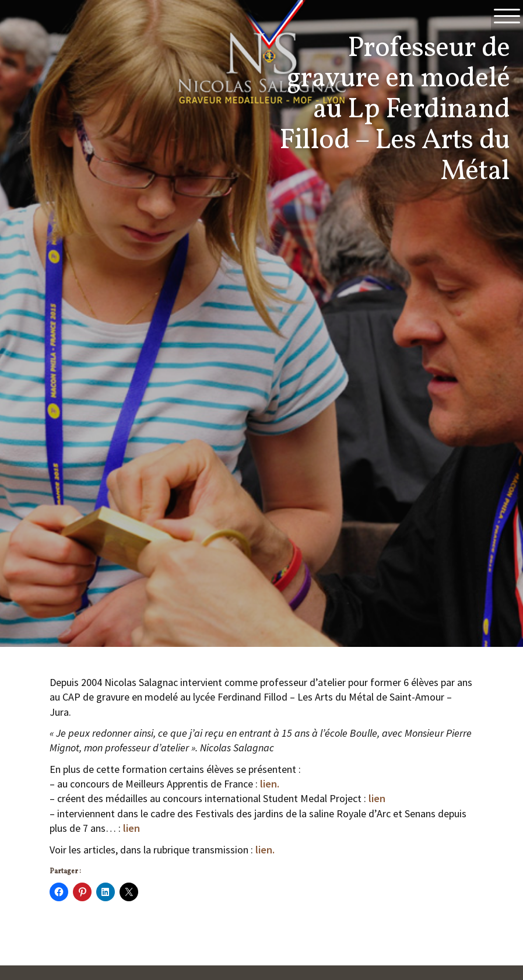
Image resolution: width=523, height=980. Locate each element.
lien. (270, 784)
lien (377, 798)
